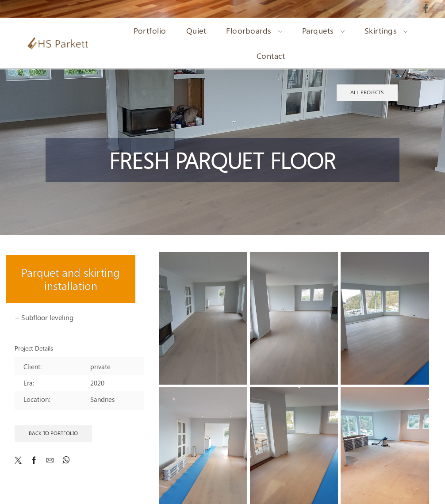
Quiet (196, 31)
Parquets (323, 31)
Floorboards (254, 31)
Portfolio (150, 31)
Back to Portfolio (53, 433)
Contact (271, 56)
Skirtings (386, 31)
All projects (367, 92)
